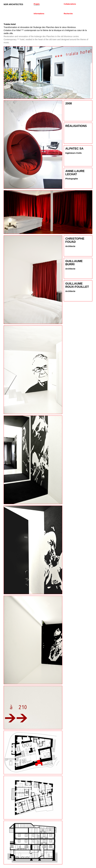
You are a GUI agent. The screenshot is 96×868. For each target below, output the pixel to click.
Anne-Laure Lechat (75, 173)
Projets (37, 4)
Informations (39, 14)
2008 (69, 103)
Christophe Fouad (75, 240)
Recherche (68, 14)
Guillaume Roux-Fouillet (77, 285)
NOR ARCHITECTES (13, 4)
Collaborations (70, 4)
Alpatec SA (74, 149)
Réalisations (76, 126)
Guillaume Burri (74, 263)
